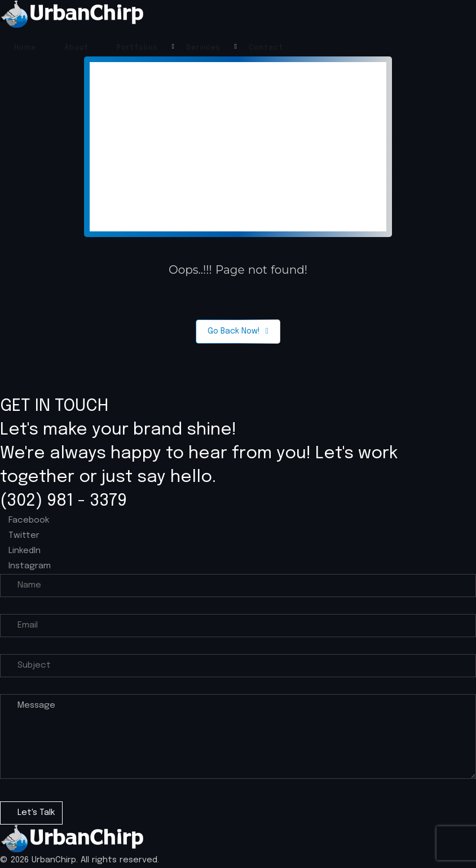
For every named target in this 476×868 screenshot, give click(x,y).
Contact (266, 48)
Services (203, 48)
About (76, 48)
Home (25, 48)
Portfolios (137, 48)
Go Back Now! (238, 332)
